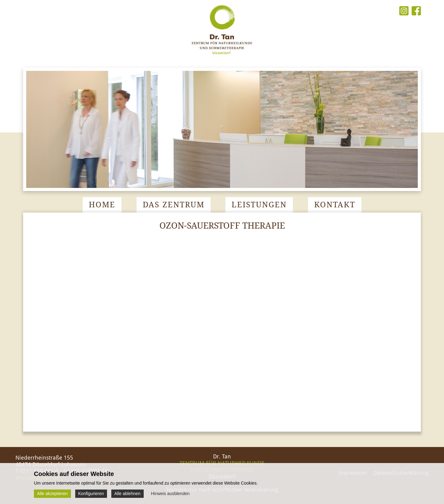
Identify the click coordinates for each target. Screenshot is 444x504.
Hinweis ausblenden (170, 494)
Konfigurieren (91, 494)
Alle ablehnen (127, 494)
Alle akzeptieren (52, 494)
